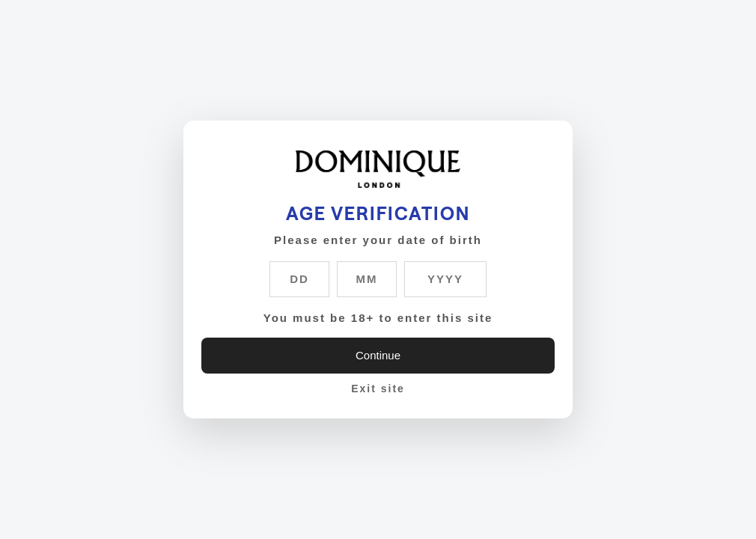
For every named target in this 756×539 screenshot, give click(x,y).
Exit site (378, 389)
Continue (378, 355)
